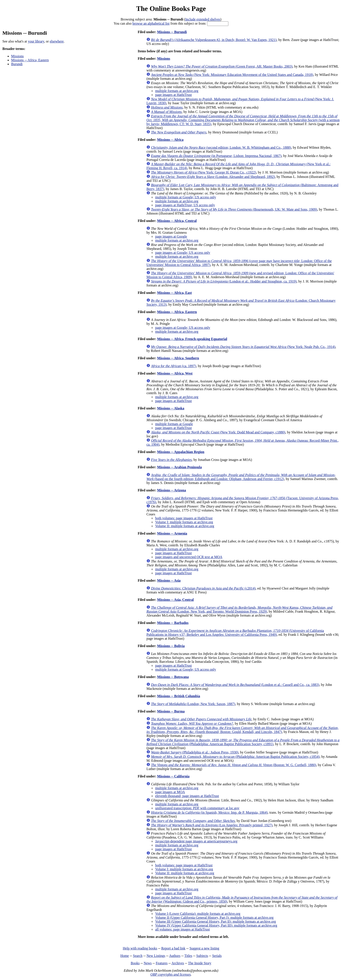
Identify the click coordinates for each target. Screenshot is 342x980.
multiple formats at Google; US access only (186, 197)
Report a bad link (173, 948)
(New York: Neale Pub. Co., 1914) (243, 347)
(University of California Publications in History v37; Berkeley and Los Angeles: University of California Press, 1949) (235, 633)
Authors (175, 956)
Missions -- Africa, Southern (178, 358)
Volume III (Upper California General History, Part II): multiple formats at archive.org (215, 921)
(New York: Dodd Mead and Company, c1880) (218, 432)
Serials (217, 956)
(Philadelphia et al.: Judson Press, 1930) (195, 752)
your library (36, 41)
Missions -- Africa (170, 140)
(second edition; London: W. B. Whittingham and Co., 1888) (221, 147)
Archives (178, 963)
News (148, 963)
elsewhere (57, 41)
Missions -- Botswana (173, 677)
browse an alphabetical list (151, 23)
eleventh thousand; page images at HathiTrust (187, 796)
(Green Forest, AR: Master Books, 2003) (222, 66)
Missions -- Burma (171, 711)
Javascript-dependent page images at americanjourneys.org (196, 841)
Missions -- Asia (169, 580)
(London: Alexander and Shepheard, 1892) (213, 177)
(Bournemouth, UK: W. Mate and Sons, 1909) (234, 209)
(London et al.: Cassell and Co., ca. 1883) (235, 685)
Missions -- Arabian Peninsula (179, 467)
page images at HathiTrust (173, 95)
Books (135, 963)
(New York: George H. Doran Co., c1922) (203, 172)
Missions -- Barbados (173, 623)
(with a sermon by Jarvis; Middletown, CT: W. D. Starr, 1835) (243, 120)
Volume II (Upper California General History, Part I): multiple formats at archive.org (214, 918)
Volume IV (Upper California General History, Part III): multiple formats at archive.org (216, 925)
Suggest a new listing (204, 948)
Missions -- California (173, 776)
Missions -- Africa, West (175, 373)
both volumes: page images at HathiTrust (184, 518)
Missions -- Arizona (171, 490)
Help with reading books (140, 948)
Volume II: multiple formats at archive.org (185, 526)
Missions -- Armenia (172, 533)
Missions (17, 56)
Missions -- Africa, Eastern (30, 60)
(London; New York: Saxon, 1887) (193, 704)
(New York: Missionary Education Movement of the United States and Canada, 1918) (232, 75)
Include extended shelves (203, 19)
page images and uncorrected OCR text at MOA (189, 557)
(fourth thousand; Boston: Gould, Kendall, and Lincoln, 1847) (242, 730)
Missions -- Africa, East (174, 293)
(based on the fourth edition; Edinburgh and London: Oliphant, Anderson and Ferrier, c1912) (241, 477)
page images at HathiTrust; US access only (185, 205)
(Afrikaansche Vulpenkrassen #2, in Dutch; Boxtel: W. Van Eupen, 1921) (214, 40)
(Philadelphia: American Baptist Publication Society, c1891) (243, 742)
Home (125, 956)
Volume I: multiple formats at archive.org (184, 522)
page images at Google (171, 236)
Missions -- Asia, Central (175, 600)
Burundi (17, 64)
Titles (188, 956)
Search (138, 956)
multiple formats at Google (174, 424)
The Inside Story (200, 963)
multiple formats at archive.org (177, 91)
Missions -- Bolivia (171, 646)
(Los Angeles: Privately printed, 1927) (212, 825)
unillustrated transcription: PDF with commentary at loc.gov (197, 808)
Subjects (202, 956)
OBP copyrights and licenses (170, 974)
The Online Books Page (171, 9)
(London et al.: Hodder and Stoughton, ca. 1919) (224, 281)
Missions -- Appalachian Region (181, 452)
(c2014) (203, 588)
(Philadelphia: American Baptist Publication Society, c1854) (235, 757)
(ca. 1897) (174, 366)
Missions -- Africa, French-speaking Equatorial (192, 339)
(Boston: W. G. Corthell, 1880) (233, 765)
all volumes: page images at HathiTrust (182, 929)
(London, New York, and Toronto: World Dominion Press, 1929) (239, 609)
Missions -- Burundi (172, 32)
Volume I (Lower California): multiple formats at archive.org (198, 914)
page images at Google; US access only (183, 253)
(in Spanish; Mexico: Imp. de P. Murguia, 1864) (209, 812)
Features (162, 963)
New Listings (156, 956)
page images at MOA (170, 792)
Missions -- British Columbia (179, 696)
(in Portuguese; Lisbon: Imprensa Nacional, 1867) (216, 156)
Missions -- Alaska (171, 408)
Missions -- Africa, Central (177, 221)
